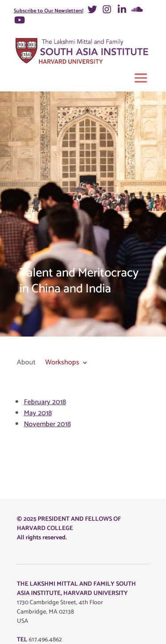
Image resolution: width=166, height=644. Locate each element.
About (26, 363)
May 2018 (38, 413)
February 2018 (45, 402)
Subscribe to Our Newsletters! (48, 11)
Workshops (62, 363)
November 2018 (47, 424)
